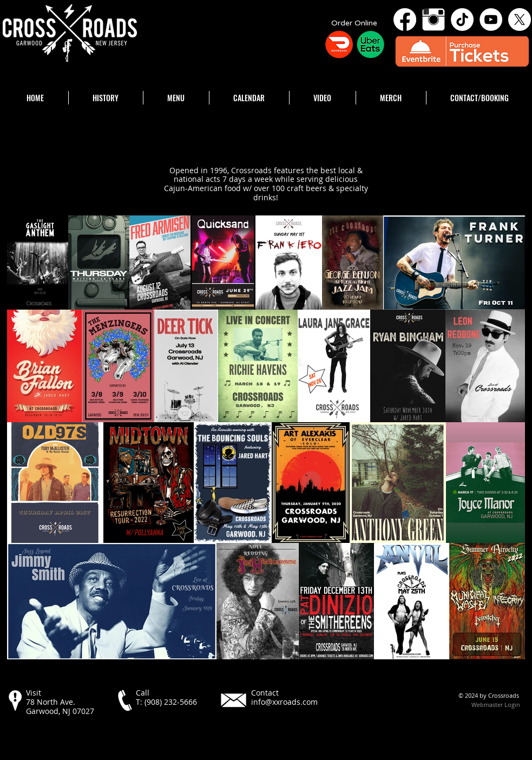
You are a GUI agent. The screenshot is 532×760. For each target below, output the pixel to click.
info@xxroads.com (284, 702)
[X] (520, 19)
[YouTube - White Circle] (491, 19)
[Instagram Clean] (434, 19)
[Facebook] (405, 19)
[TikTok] (462, 19)
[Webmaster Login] (496, 705)
